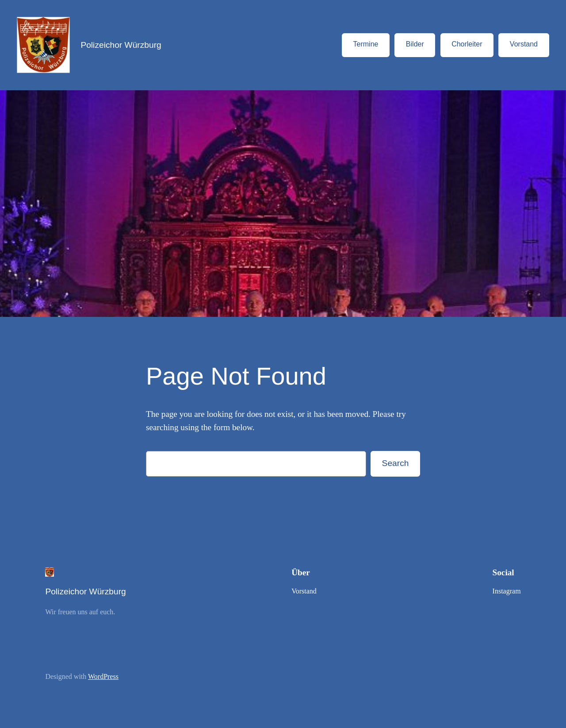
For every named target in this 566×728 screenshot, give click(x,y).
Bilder (415, 44)
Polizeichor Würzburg (121, 45)
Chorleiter (467, 44)
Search (396, 463)
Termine (366, 44)
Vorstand (524, 44)
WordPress (103, 676)
